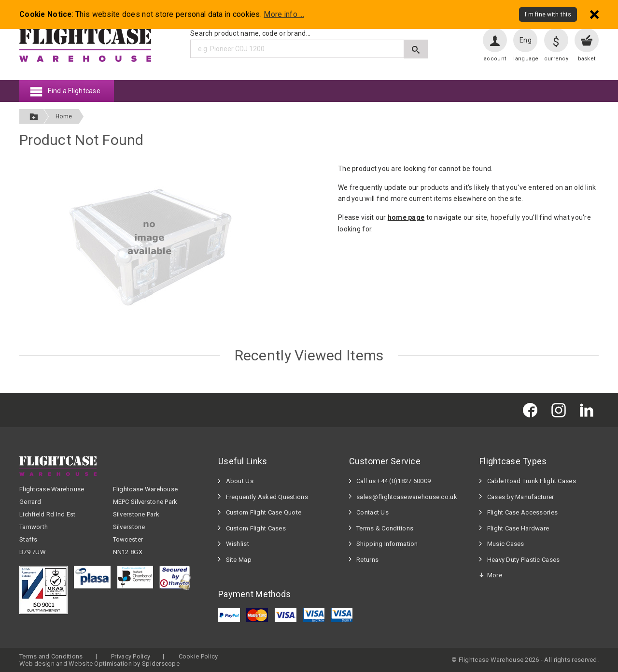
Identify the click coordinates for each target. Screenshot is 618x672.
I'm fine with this (548, 14)
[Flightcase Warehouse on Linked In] (589, 410)
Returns (367, 560)
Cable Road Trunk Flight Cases (532, 481)
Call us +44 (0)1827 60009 (393, 481)
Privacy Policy (131, 656)
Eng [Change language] (526, 40)
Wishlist (238, 544)
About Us (240, 481)
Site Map (239, 560)
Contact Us (372, 512)
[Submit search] (416, 49)
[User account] (495, 40)
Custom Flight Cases (256, 528)
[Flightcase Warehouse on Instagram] (561, 410)
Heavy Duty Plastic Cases (524, 560)
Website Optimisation (100, 664)
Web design (37, 664)
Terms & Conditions (385, 528)
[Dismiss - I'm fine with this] (594, 14)
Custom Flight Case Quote (264, 512)
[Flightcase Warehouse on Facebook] (533, 410)
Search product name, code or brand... (250, 33)
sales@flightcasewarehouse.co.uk (407, 497)
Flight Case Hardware (518, 528)
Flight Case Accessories (522, 512)
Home (64, 116)
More (495, 575)
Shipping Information (387, 544)
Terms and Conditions (51, 656)
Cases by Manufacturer (521, 497)
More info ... (284, 14)
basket (587, 59)
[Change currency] (556, 40)
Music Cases (506, 544)
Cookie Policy (198, 656)
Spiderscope (161, 664)
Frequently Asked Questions (267, 497)
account (495, 59)
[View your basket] (587, 40)
